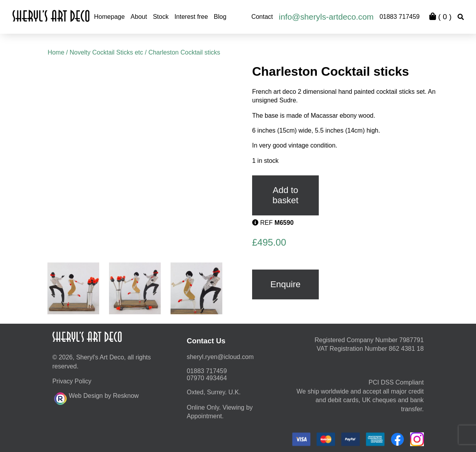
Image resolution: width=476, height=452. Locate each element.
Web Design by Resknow (96, 397)
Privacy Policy (72, 381)
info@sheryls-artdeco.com (326, 17)
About (139, 17)
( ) (440, 17)
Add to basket (285, 195)
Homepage (109, 17)
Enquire (285, 284)
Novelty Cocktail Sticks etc (106, 52)
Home (56, 52)
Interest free (191, 17)
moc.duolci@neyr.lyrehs (220, 357)
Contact (262, 17)
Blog (220, 17)
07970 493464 (207, 378)
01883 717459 (400, 17)
